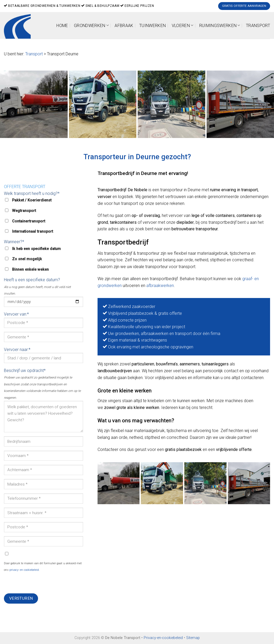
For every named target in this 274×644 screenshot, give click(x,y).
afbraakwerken (160, 286)
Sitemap (193, 638)
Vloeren (183, 25)
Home (62, 26)
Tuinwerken (152, 26)
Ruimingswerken (220, 25)
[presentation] (44, 583)
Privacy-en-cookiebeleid (163, 638)
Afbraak (124, 26)
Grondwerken (91, 25)
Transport (258, 26)
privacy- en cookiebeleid (24, 570)
